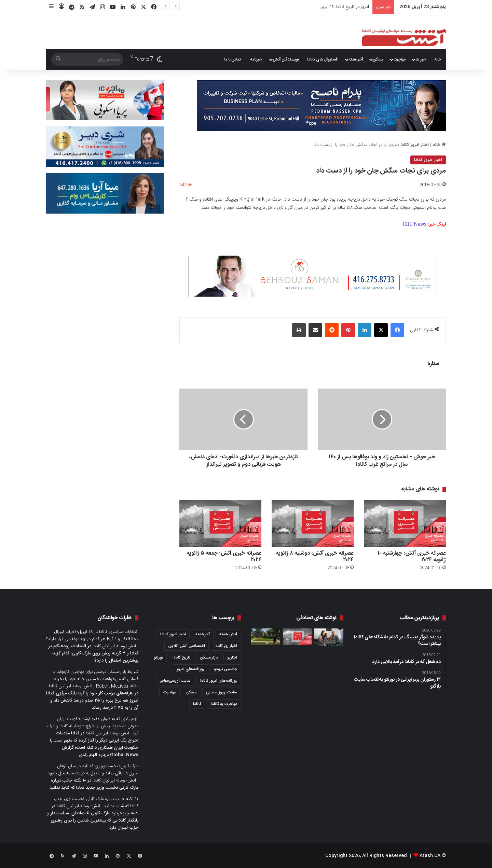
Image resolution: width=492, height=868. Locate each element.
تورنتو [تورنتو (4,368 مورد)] (158, 657)
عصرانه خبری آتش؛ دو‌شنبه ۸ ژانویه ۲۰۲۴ (315, 557)
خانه (438, 59)
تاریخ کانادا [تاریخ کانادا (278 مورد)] (181, 657)
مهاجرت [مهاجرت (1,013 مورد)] (169, 692)
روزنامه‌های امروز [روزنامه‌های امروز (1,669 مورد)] (190, 669)
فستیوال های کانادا (322, 59)
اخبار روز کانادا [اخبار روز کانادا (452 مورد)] (226, 646)
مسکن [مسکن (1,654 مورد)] (191, 692)
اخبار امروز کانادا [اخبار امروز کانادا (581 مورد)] (173, 634)
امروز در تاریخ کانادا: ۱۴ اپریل (344, 7)
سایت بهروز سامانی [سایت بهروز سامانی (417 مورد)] (222, 692)
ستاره (433, 364)
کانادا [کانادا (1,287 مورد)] (197, 704)
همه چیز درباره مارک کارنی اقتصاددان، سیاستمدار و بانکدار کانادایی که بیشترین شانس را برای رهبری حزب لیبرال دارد (92, 820)
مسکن (378, 59)
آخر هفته (356, 59)
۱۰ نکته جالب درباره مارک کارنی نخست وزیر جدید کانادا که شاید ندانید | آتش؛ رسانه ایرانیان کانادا (95, 803)
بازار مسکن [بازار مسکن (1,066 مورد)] (209, 657)
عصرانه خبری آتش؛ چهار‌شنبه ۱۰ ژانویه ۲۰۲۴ (412, 557)
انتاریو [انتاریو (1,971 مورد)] (232, 657)
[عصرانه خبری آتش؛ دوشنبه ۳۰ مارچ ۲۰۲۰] (297, 637)
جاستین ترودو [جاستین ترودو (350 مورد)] (225, 669)
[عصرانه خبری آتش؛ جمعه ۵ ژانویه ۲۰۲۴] (220, 523)
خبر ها (421, 59)
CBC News (415, 225)
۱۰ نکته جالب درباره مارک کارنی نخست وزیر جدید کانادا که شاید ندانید (94, 784)
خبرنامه (256, 59)
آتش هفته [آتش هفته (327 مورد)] (228, 634)
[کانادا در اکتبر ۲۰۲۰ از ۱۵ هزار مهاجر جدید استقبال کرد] (329, 637)
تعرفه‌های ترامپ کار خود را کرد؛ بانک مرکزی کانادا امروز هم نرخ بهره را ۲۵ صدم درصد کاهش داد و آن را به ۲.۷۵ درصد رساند (92, 701)
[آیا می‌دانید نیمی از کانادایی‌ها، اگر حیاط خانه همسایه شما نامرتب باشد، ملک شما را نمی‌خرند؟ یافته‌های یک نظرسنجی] (266, 637)
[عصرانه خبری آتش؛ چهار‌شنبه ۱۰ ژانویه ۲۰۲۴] (405, 523)
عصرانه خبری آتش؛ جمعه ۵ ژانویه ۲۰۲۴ (224, 557)
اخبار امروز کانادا (415, 145)
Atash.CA (430, 856)
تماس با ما (232, 59)
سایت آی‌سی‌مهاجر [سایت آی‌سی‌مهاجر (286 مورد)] (175, 681)
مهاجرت (399, 59)
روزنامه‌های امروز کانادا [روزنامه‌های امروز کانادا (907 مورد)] (219, 681)
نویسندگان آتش (286, 59)
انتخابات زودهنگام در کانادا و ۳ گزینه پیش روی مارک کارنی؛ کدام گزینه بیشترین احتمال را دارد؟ (93, 653)
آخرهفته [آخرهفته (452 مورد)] (203, 634)
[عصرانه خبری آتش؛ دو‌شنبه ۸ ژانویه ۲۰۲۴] (313, 523)
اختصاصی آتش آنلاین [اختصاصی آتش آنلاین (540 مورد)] (187, 646)
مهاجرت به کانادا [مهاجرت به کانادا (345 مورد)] (224, 704)
